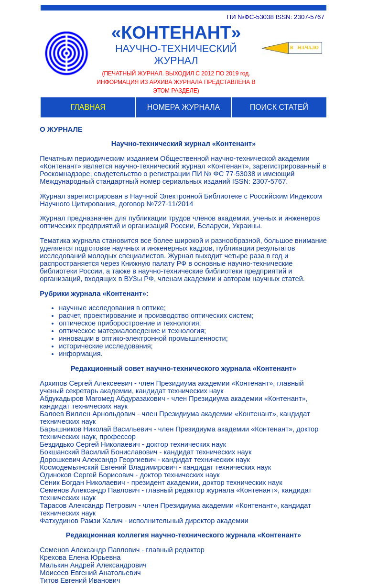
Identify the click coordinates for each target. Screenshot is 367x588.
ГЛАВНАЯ (88, 107)
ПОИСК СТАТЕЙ (279, 107)
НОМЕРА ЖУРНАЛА (183, 107)
